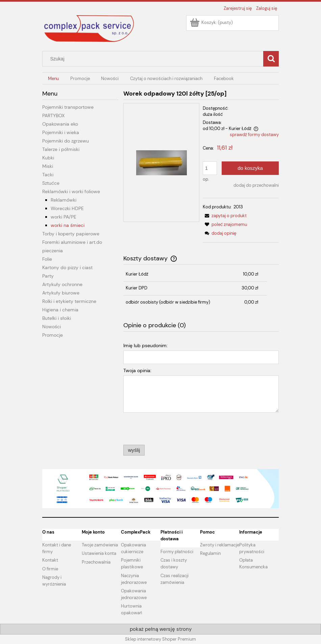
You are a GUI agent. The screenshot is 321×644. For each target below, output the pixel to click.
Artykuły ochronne (62, 284)
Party (48, 276)
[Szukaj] (271, 59)
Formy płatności (177, 552)
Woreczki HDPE (67, 208)
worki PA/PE (64, 217)
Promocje (53, 335)
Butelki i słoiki (57, 318)
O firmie (50, 569)
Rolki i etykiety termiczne (69, 301)
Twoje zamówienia (100, 545)
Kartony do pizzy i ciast (67, 267)
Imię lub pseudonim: (145, 345)
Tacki (48, 175)
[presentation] (171, 428)
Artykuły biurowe (61, 293)
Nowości (52, 327)
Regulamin (210, 553)
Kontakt (50, 560)
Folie (47, 259)
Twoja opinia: (137, 370)
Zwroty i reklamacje (220, 545)
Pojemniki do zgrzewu (66, 141)
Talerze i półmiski (61, 149)
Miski (48, 166)
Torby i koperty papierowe (71, 234)
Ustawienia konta (99, 553)
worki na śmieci (68, 225)
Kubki (48, 158)
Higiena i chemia (60, 310)
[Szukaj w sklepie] (154, 59)
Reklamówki (64, 200)
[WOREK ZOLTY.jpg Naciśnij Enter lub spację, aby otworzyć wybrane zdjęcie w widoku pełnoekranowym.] (162, 162)
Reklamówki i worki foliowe (71, 191)
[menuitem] (53, 79)
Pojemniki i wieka (61, 132)
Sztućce (51, 183)
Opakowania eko (60, 124)
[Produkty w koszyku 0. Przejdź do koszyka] (212, 22)
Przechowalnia (96, 562)
